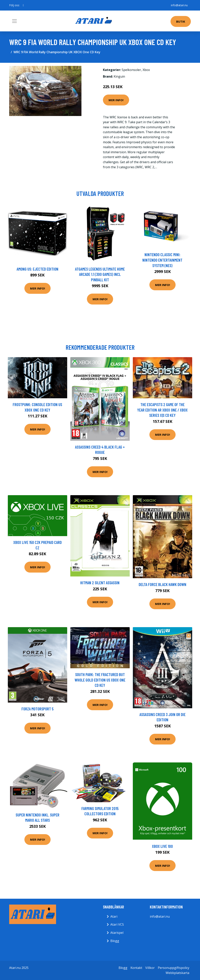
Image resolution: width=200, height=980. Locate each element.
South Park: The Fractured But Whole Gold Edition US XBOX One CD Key (100, 680)
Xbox (146, 70)
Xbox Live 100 (162, 846)
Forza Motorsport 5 (37, 709)
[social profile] (23, 5)
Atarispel (117, 933)
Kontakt (136, 968)
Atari (114, 916)
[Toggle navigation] (14, 21)
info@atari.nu (179, 5)
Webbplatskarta (177, 973)
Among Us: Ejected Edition (37, 269)
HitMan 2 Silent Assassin (100, 583)
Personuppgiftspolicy (174, 968)
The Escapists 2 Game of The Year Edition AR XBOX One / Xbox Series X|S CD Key (162, 410)
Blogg (115, 941)
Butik (181, 21)
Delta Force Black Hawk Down (162, 584)
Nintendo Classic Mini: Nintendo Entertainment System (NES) (162, 260)
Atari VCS (117, 924)
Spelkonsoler (131, 70)
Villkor (150, 968)
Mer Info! (116, 100)
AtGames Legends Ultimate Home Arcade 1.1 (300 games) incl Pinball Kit (100, 274)
